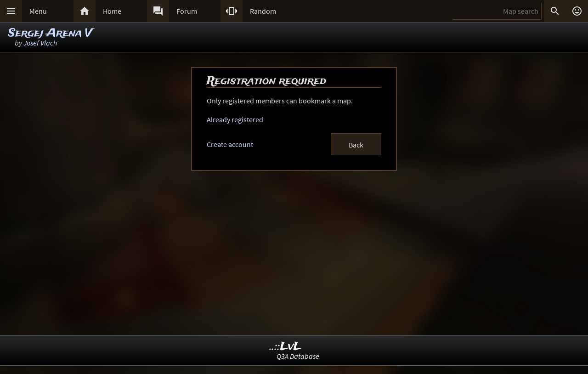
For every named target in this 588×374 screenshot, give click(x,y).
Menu (38, 11)
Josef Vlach (40, 43)
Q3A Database (298, 356)
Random (263, 11)
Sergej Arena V (50, 33)
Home (112, 11)
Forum (187, 11)
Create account (230, 144)
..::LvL (286, 347)
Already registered (235, 119)
